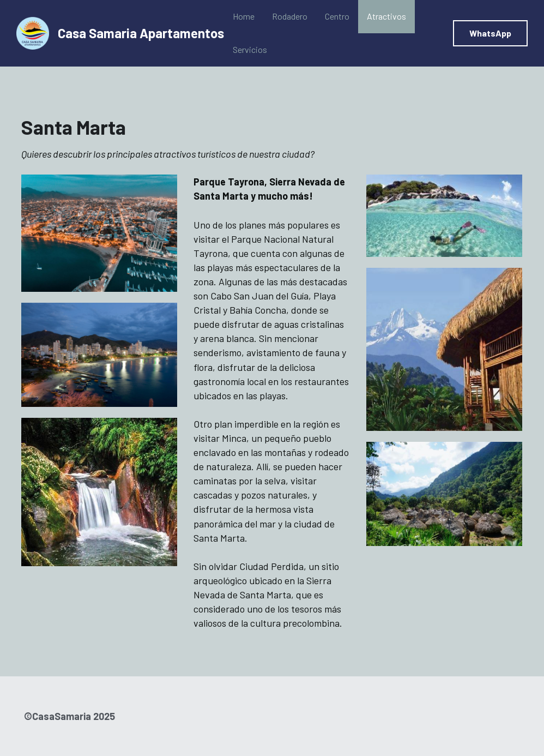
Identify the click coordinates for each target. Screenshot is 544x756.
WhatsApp (490, 33)
